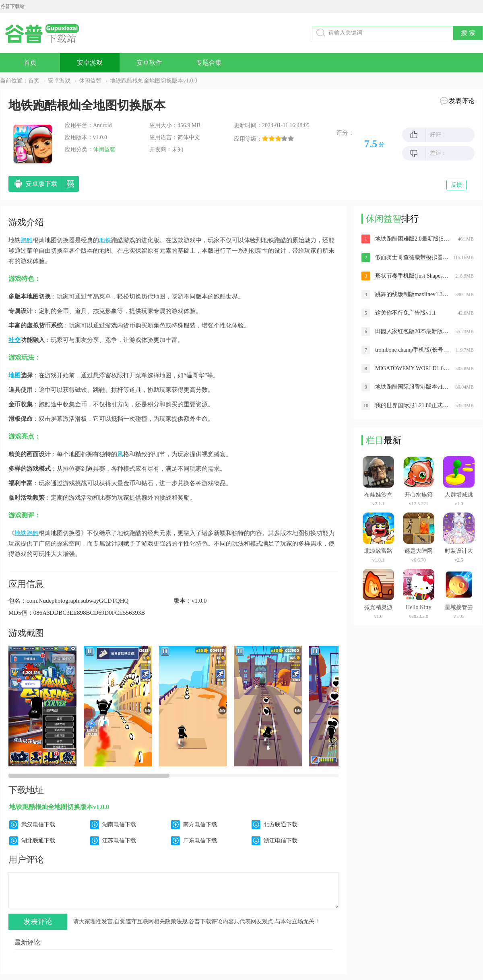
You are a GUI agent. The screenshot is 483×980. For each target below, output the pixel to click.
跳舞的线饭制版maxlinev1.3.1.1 (412, 294)
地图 (14, 375)
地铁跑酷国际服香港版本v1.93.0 (412, 387)
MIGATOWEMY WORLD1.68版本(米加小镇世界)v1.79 (412, 368)
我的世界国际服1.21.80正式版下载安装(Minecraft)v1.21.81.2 (412, 405)
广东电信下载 (200, 841)
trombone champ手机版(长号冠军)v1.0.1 (412, 350)
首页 (30, 63)
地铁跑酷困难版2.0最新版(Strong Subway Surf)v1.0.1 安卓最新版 (412, 239)
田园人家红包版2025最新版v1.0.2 (412, 331)
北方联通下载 (281, 825)
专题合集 (209, 63)
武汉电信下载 (38, 825)
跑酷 (27, 240)
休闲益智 (90, 81)
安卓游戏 (90, 63)
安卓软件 (149, 63)
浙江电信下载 (281, 841)
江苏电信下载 (119, 841)
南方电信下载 (200, 825)
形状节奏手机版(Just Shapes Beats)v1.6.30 (412, 276)
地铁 (105, 240)
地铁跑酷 (27, 533)
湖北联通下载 (38, 841)
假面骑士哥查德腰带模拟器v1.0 (412, 257)
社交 (14, 340)
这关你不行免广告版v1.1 (406, 313)
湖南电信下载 (119, 825)
